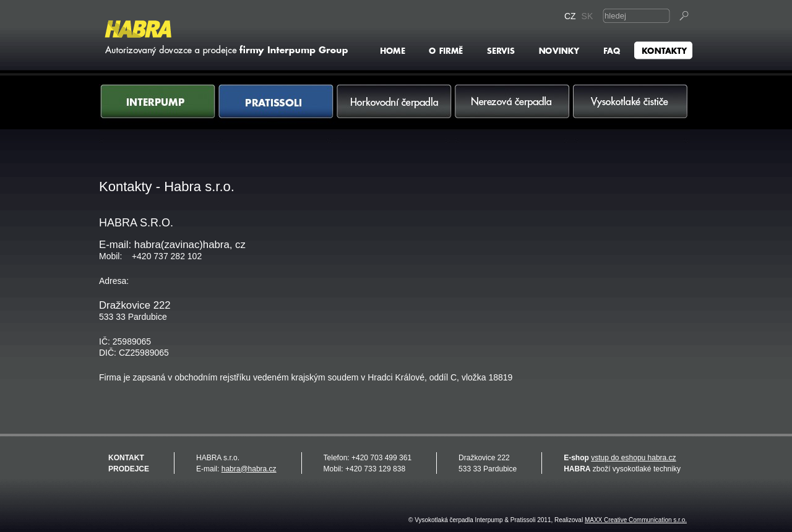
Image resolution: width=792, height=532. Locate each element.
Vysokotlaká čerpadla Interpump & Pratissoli (225, 38)
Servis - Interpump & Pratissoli (501, 50)
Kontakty (663, 50)
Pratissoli (276, 114)
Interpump (158, 114)
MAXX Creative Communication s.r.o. (636, 520)
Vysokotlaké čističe (631, 114)
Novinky (559, 50)
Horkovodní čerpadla (394, 114)
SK (589, 16)
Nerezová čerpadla (513, 114)
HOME (394, 50)
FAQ (612, 50)
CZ (571, 16)
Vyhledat (685, 16)
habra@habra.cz (249, 469)
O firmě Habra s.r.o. (447, 50)
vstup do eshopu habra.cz (633, 458)
